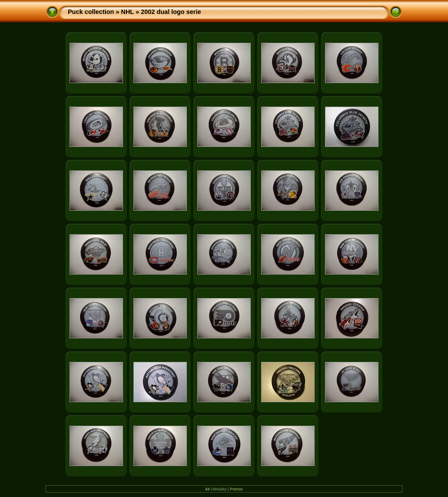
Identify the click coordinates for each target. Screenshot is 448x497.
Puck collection (91, 12)
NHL (128, 12)
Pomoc (237, 489)
